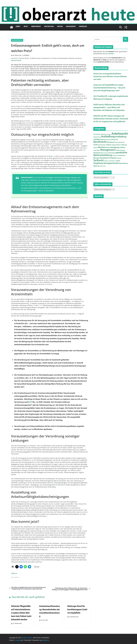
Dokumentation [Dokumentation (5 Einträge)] (116, 145)
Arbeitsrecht (36, 26)
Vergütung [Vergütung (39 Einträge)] (98, 163)
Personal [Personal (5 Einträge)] (105, 153)
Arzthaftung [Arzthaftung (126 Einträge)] (108, 136)
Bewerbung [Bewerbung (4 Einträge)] (121, 142)
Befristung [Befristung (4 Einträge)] (105, 140)
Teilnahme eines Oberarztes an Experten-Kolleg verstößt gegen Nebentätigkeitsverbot (71, 589)
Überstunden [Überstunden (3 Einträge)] (103, 166)
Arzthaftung (49, 26)
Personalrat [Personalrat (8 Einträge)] (112, 153)
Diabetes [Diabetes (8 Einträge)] (109, 145)
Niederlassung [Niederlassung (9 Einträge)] (98, 153)
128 (59, 485)
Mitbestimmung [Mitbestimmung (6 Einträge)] (120, 150)
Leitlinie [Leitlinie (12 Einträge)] (122, 147)
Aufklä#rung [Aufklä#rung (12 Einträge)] (98, 139)
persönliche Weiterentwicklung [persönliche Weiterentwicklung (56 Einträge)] (110, 154)
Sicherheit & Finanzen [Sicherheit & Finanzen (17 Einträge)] (108, 158)
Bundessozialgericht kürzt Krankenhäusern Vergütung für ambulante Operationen (27, 588)
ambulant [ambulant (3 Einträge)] (109, 134)
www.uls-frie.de (16, 60)
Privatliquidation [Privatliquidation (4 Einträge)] (121, 156)
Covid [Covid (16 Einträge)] (95, 145)
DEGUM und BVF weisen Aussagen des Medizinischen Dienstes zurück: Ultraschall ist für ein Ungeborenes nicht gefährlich (111, 119)
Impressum (83, 26)
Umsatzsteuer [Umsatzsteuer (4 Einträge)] (112, 161)
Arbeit (18, 26)
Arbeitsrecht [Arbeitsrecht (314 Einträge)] (120, 134)
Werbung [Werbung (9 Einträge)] (96, 166)
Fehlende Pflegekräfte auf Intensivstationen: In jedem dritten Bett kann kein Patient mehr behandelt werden (21, 613)
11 (58, 123)
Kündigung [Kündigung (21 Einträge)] (115, 147)
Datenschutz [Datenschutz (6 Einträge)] (102, 145)
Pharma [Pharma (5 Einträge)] (114, 156)
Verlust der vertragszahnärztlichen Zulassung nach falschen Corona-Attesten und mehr (110, 76)
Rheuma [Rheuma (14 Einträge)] (96, 158)
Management (71, 26)
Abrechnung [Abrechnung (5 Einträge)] (97, 134)
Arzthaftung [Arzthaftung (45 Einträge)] (121, 137)
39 (52, 142)
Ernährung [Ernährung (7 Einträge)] (124, 145)
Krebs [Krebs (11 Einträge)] (108, 147)
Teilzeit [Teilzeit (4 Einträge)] (106, 161)
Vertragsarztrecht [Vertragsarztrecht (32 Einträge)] (111, 163)
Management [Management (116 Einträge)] (108, 150)
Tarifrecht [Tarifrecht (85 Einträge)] (98, 160)
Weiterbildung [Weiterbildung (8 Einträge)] (123, 163)
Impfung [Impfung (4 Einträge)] (95, 148)
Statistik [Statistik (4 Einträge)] (119, 158)
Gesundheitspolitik (17, 40)
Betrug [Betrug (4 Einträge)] (116, 142)
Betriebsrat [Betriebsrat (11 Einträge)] (110, 142)
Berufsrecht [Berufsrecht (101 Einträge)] (100, 142)
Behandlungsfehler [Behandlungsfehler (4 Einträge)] (113, 140)
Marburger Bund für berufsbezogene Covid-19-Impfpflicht (77, 610)
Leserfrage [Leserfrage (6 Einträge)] (97, 150)
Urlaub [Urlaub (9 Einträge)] (118, 161)
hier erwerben (110, 54)
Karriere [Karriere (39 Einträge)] (102, 147)
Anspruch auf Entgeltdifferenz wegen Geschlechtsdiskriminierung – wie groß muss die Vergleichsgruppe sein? (109, 88)
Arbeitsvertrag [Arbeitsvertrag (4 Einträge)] (97, 137)
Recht (26, 26)
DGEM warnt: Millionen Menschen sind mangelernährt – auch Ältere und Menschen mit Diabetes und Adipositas (109, 107)
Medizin (60, 26)
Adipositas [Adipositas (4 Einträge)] (103, 134)
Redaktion (27, 55)
